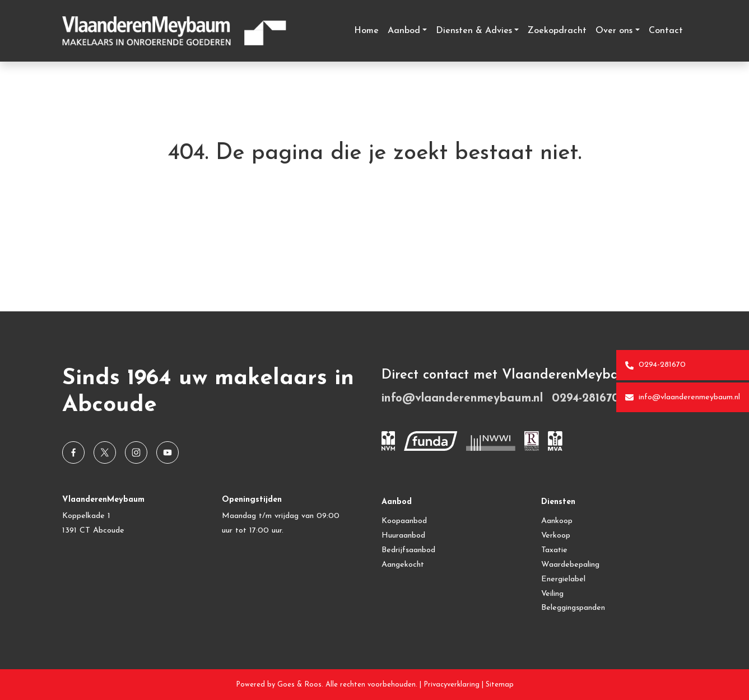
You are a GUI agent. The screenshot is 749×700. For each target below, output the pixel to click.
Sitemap (500, 685)
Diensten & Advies (474, 31)
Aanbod (404, 31)
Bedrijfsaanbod (408, 550)
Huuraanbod (403, 536)
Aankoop (557, 521)
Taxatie (554, 550)
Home (366, 31)
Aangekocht (403, 565)
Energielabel (563, 579)
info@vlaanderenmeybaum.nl (683, 398)
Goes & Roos (299, 685)
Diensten (558, 502)
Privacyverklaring (452, 685)
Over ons (614, 31)
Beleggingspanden (573, 608)
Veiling (552, 594)
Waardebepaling (570, 565)
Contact (666, 31)
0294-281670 (655, 365)
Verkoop (556, 536)
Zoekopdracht (557, 31)
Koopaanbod (404, 521)
